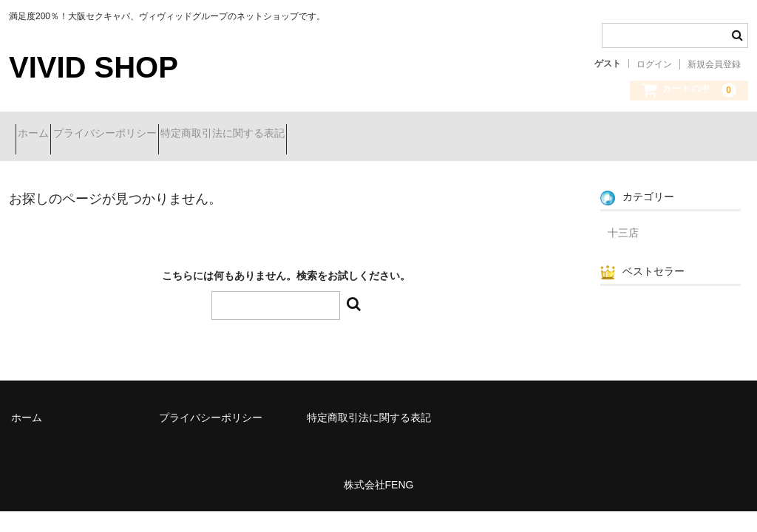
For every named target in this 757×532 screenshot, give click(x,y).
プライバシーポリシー (138, 134)
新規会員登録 (714, 64)
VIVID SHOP (94, 67)
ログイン (654, 64)
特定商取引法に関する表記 (282, 134)
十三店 (623, 222)
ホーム (40, 134)
